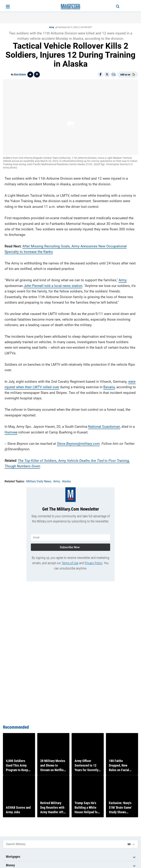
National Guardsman (104, 424)
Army (52, 27)
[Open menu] (8, 7)
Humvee (11, 430)
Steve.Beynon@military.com (78, 441)
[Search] (114, 7)
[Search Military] (64, 844)
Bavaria (109, 385)
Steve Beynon (20, 74)
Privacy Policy (94, 559)
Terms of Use (70, 559)
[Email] (114, 75)
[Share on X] (107, 75)
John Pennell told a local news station (53, 284)
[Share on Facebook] (100, 75)
